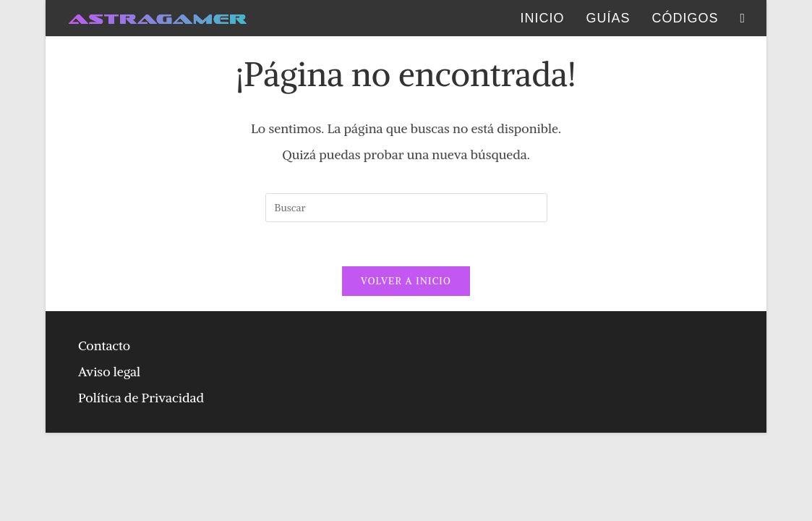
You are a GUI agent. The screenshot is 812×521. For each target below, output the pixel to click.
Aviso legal (109, 372)
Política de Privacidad (141, 398)
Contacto (104, 346)
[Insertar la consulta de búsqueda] (406, 208)
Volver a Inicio (406, 281)
